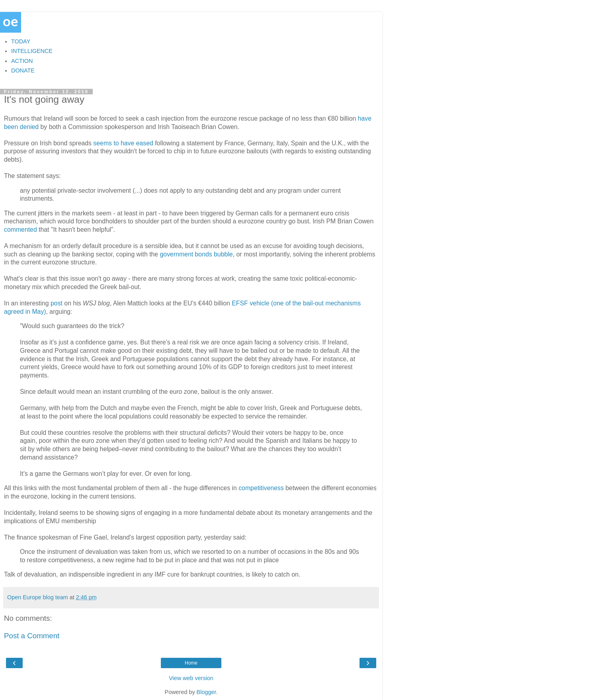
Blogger (206, 692)
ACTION (22, 61)
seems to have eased (123, 143)
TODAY (21, 41)
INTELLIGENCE (32, 51)
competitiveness (260, 488)
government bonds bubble (196, 254)
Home (191, 663)
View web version (191, 678)
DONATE (23, 70)
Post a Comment (32, 636)
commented (21, 230)
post (57, 303)
